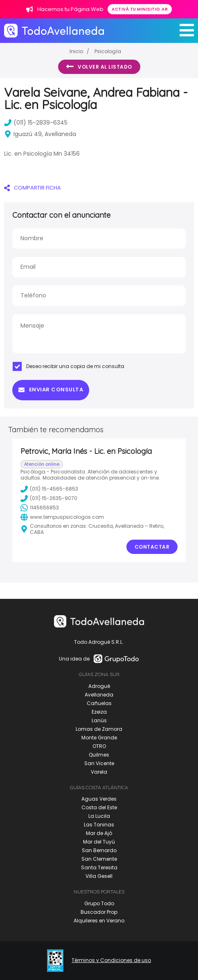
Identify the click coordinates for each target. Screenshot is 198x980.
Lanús (99, 720)
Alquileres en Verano (99, 921)
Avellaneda (99, 695)
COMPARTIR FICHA (33, 188)
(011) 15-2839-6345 (36, 123)
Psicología (108, 51)
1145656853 (40, 508)
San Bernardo (99, 850)
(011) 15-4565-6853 (49, 489)
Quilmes (99, 755)
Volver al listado (99, 67)
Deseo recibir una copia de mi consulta (68, 366)
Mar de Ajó (99, 833)
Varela (99, 772)
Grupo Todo (99, 903)
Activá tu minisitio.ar (140, 9)
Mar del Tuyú (99, 842)
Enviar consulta (51, 390)
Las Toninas (99, 825)
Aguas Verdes (99, 799)
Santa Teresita (99, 867)
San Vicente (99, 763)
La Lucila (99, 816)
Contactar (152, 547)
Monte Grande (99, 738)
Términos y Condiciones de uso (111, 960)
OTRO (99, 746)
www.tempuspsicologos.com (62, 517)
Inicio (76, 51)
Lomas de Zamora (99, 729)
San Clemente (99, 859)
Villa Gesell (99, 876)
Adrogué (99, 686)
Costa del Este (99, 807)
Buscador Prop (99, 912)
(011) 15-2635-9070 (49, 498)
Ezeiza (99, 712)
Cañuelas (99, 703)
